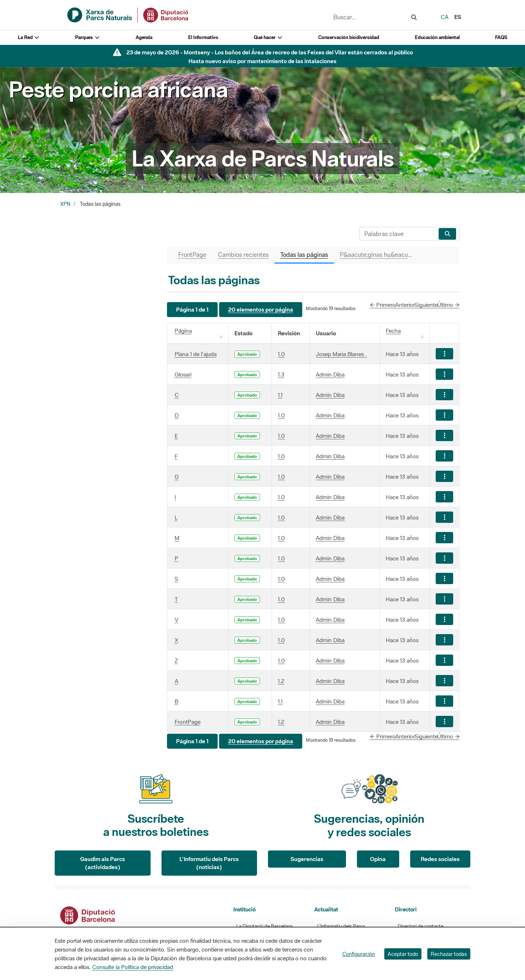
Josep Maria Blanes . (341, 354)
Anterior (405, 305)
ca (445, 17)
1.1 (280, 395)
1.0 (281, 354)
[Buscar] (398, 234)
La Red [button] (29, 37)
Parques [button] (87, 37)
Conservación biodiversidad (349, 37)
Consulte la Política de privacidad (133, 967)
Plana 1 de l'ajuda (196, 354)
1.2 (281, 681)
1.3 (281, 374)
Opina (378, 859)
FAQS (501, 37)
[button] (192, 310)
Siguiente (426, 305)
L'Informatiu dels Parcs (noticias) (209, 863)
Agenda (144, 37)
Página (183, 331)
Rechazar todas (449, 954)
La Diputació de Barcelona (264, 926)
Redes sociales (440, 859)
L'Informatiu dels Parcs (341, 926)
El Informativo (203, 37)
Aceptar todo (403, 954)
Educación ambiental (437, 37)
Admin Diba (330, 374)
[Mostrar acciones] (444, 354)
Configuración (359, 954)
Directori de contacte (421, 926)
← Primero (383, 305)
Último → (448, 305)
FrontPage (188, 722)
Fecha (393, 331)
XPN (65, 204)
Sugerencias (307, 859)
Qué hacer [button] (268, 37)
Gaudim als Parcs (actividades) (103, 863)
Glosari (183, 374)
